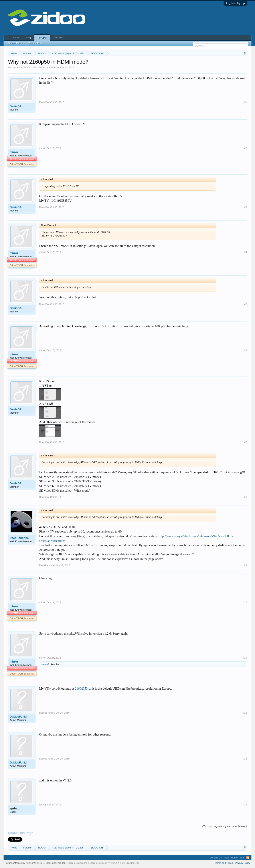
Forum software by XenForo (35, 863)
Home (16, 37)
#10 (245, 602)
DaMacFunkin (19, 717)
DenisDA (54, 67)
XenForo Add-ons (78, 863)
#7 (245, 442)
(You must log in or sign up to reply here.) (225, 826)
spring (14, 808)
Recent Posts (36, 43)
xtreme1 (45, 664)
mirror (14, 152)
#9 (245, 565)
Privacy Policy (243, 863)
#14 (245, 805)
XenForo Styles (99, 863)
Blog (28, 37)
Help (226, 858)
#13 (245, 759)
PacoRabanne (19, 538)
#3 (245, 207)
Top (242, 858)
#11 (245, 658)
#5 (245, 304)
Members (59, 37)
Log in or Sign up (235, 3)
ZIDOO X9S (30, 67)
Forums (42, 38)
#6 (245, 350)
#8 (245, 497)
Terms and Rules (224, 863)
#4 (245, 252)
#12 (245, 713)
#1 (245, 102)
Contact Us (215, 858)
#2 (245, 148)
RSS (248, 858)
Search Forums (16, 43)
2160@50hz (83, 688)
